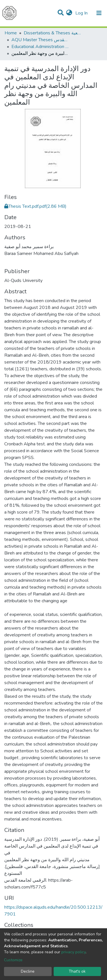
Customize (13, 960)
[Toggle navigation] (99, 13)
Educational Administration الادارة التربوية (40, 47)
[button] (69, 13)
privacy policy (73, 952)
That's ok (77, 971)
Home (11, 33)
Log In (82, 13)
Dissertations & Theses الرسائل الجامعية (52, 33)
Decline (28, 971)
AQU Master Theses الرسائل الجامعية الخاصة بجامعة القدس (40, 40)
